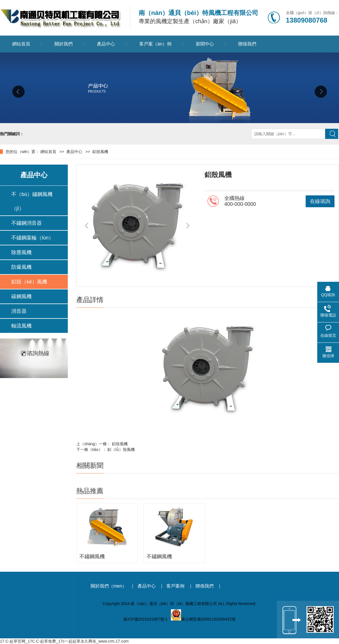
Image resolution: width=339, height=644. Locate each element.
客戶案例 (175, 586)
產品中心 (106, 44)
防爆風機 (21, 267)
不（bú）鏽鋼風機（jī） (32, 201)
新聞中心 (205, 44)
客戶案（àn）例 (155, 44)
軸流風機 (21, 326)
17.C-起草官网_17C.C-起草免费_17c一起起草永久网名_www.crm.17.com (64, 641)
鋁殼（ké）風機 (29, 282)
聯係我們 (247, 44)
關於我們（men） (109, 586)
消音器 (19, 311)
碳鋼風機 (21, 296)
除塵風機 (21, 252)
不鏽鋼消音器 (27, 223)
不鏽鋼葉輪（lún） (32, 238)
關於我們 (64, 44)
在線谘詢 (320, 201)
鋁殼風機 (100, 152)
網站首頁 (21, 44)
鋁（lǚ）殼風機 (121, 449)
